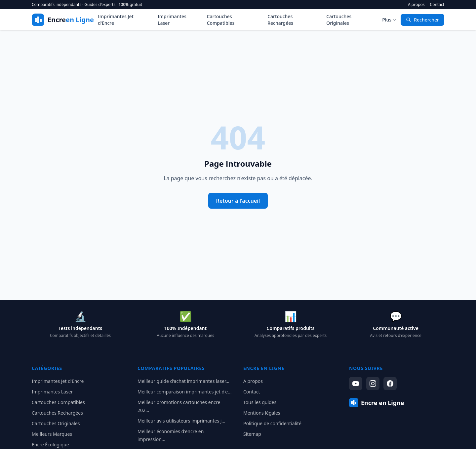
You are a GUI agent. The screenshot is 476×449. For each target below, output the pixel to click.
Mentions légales (262, 413)
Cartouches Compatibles (221, 20)
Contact (437, 5)
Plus (389, 20)
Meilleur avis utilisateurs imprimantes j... (181, 421)
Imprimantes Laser (172, 20)
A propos (416, 5)
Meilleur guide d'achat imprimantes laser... (183, 381)
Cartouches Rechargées (280, 20)
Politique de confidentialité (272, 423)
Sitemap (252, 434)
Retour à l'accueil (238, 201)
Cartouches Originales (339, 20)
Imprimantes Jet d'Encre (116, 20)
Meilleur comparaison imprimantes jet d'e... (184, 392)
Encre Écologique (50, 445)
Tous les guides (260, 402)
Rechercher (422, 20)
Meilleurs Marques (52, 434)
